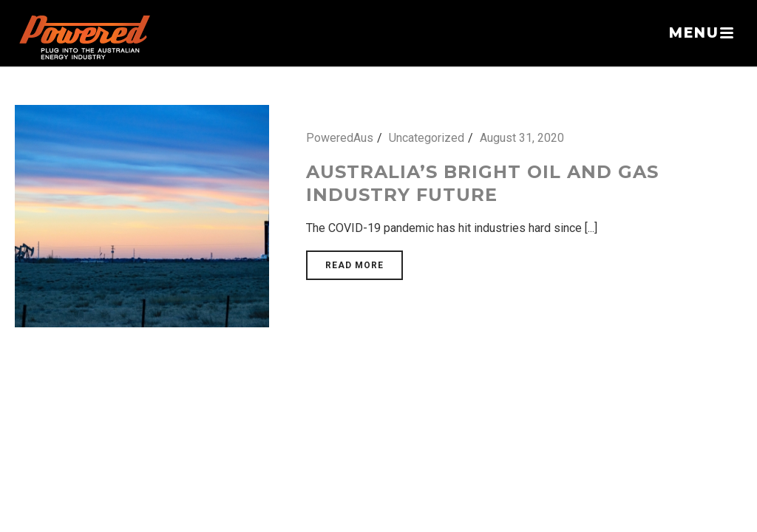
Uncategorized (427, 138)
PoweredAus (340, 138)
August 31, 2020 (522, 138)
